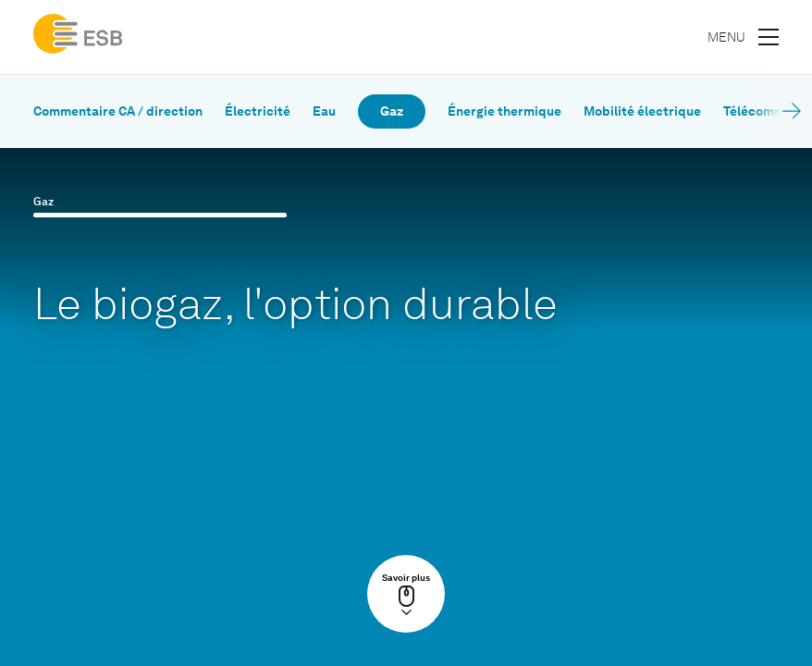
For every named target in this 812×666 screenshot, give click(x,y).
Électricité (258, 111)
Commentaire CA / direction (118, 111)
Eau (324, 111)
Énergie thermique (504, 111)
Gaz (392, 111)
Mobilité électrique (642, 111)
